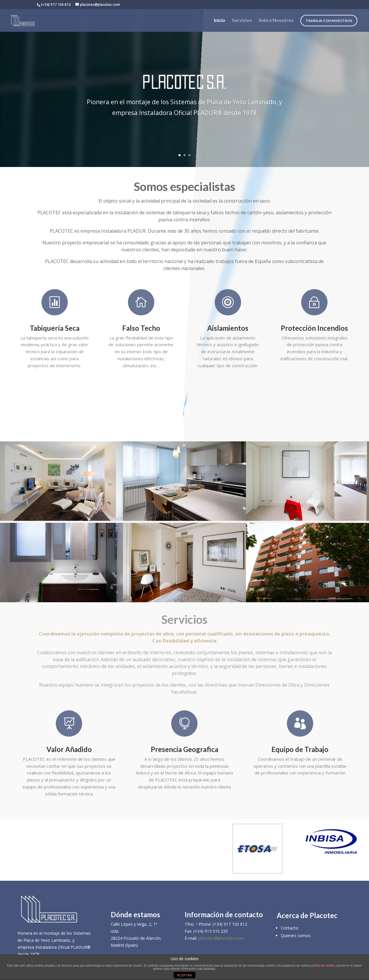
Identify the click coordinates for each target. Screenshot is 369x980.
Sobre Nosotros (276, 20)
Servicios (242, 20)
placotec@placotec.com (221, 938)
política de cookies (323, 966)
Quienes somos (296, 935)
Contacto (290, 928)
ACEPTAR (184, 975)
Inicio (220, 20)
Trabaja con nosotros (329, 21)
